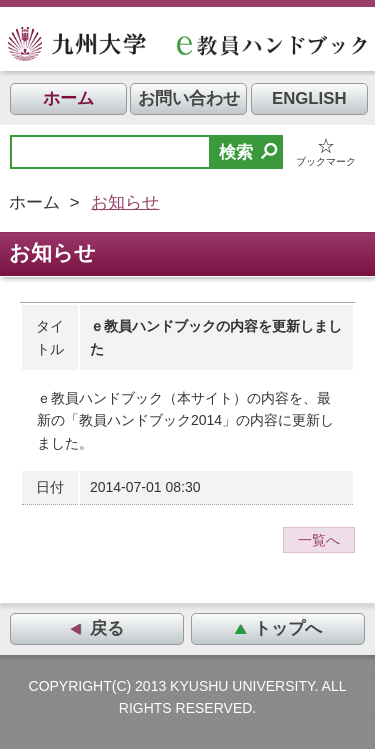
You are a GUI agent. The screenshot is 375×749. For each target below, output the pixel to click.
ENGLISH (309, 98)
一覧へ (319, 540)
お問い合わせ (189, 98)
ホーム (68, 98)
